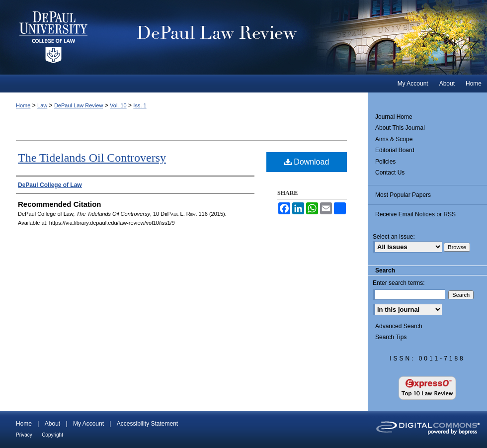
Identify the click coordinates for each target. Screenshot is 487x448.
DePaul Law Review (298, 37)
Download (307, 162)
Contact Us (390, 173)
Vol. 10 (118, 105)
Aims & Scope (394, 139)
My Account (88, 424)
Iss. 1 (140, 105)
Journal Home (394, 117)
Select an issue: (394, 237)
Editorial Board (395, 150)
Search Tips (391, 337)
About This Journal (400, 128)
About (52, 424)
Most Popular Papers (403, 195)
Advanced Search (399, 326)
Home (23, 105)
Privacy (24, 435)
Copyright (52, 435)
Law (42, 105)
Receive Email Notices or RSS (415, 214)
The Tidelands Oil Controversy (92, 158)
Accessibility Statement (147, 424)
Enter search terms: (399, 283)
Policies (385, 162)
